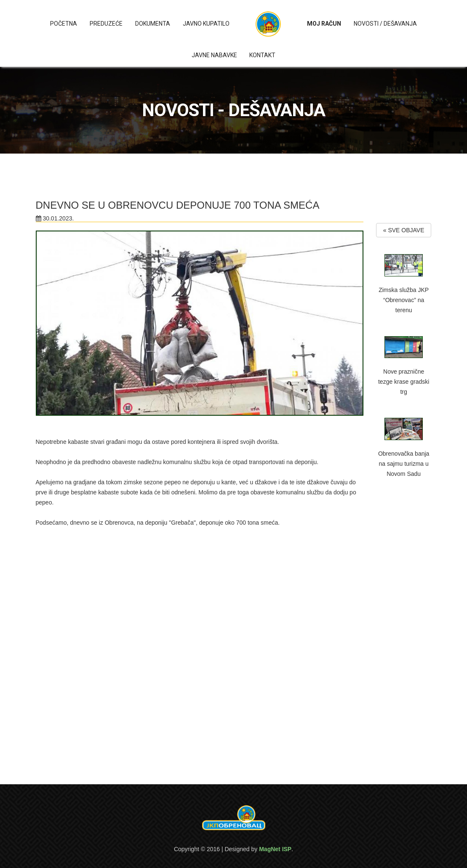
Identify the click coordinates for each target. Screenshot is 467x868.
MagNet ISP (275, 849)
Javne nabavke (214, 55)
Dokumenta (153, 24)
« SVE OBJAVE (404, 230)
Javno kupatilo (206, 24)
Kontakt (262, 55)
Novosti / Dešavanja (385, 24)
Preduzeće (106, 24)
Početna (64, 24)
